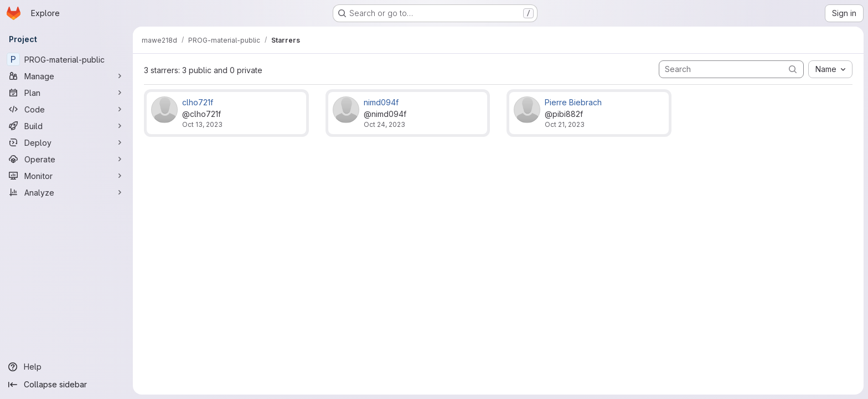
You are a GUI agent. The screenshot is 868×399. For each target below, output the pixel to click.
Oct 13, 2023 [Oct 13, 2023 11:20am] (202, 124)
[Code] (66, 109)
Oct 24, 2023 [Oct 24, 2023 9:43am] (384, 124)
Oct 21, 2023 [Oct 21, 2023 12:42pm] (565, 124)
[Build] (66, 126)
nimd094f (381, 102)
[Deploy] (66, 142)
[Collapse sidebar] (66, 385)
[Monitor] (66, 176)
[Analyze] (66, 192)
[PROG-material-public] (66, 59)
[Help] (66, 367)
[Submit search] (793, 69)
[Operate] (66, 159)
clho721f (198, 102)
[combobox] (830, 69)
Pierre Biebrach (573, 102)
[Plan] (66, 93)
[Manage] (66, 76)
